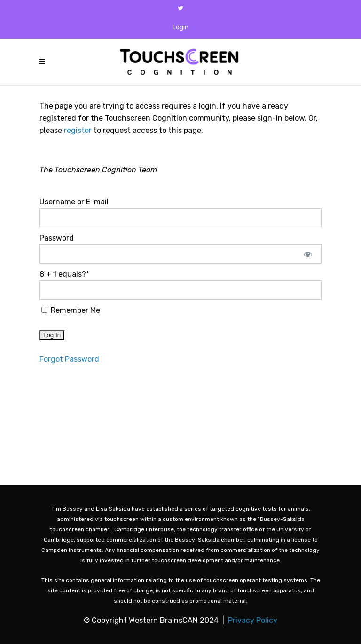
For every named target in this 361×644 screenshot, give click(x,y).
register (78, 130)
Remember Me (71, 310)
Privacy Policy (253, 620)
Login (180, 27)
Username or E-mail (74, 202)
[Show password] (308, 254)
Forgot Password (69, 359)
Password (57, 238)
